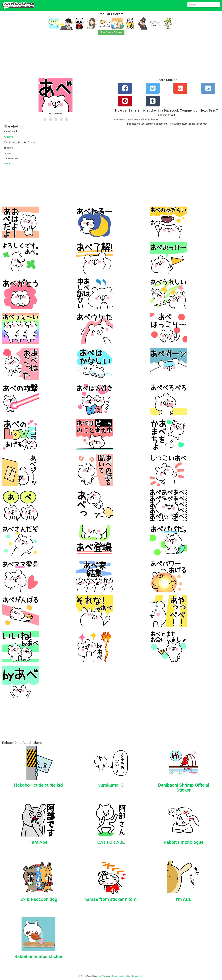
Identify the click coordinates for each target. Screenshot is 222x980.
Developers (106, 976)
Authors (123, 976)
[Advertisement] (85, 58)
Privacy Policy (138, 976)
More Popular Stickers (111, 32)
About (99, 976)
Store (129, 976)
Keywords (116, 976)
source (7, 163)
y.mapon (9, 137)
